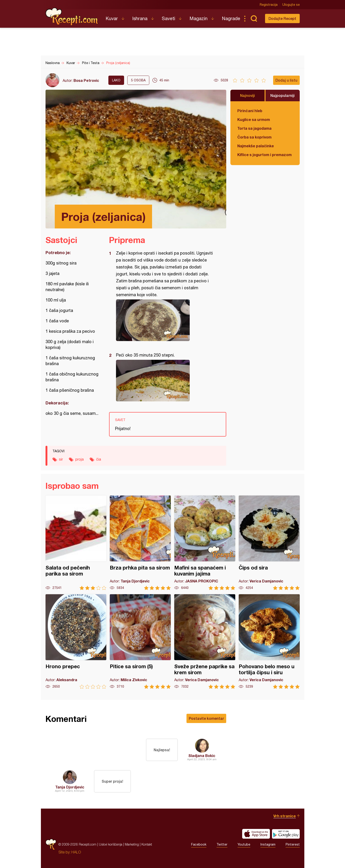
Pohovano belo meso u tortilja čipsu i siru (269, 642)
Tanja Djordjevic (70, 787)
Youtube (244, 844)
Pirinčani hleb (250, 111)
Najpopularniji (282, 95)
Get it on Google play (286, 834)
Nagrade (231, 18)
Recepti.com (72, 17)
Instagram (268, 844)
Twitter (222, 844)
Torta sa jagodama (254, 128)
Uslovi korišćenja (111, 844)
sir (61, 459)
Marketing (132, 844)
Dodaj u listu (286, 80)
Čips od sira (269, 543)
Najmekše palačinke (256, 146)
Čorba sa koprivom (254, 137)
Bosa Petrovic (86, 80)
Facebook (199, 844)
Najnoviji (247, 95)
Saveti (168, 18)
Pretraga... (254, 18)
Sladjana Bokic (202, 756)
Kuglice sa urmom (254, 119)
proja (79, 459)
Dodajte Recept (282, 18)
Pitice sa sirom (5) (140, 642)
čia (99, 459)
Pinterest (293, 844)
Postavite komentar (206, 718)
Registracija (269, 5)
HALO (76, 852)
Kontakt (147, 844)
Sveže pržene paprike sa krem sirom (205, 642)
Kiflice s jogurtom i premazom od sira (265, 155)
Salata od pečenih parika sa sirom (76, 543)
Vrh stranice (285, 816)
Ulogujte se (291, 5)
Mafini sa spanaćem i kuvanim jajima (205, 543)
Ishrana (140, 18)
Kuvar (112, 18)
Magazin (198, 18)
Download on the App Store (256, 834)
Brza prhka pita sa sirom (140, 543)
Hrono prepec (76, 642)
